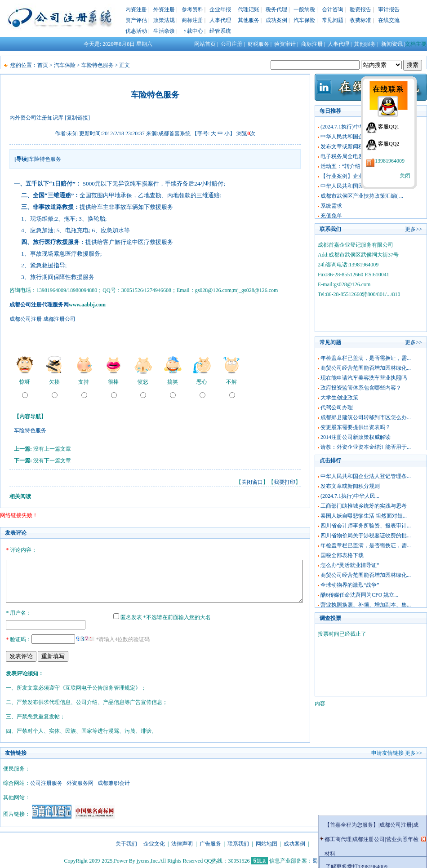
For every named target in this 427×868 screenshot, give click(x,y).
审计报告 (389, 9)
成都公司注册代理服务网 (39, 305)
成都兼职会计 (114, 782)
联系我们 (238, 842)
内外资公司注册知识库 (36, 118)
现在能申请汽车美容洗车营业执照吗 (364, 378)
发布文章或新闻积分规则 (350, 146)
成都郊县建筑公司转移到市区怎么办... (366, 417)
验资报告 (360, 9)
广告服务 (210, 842)
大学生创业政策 (339, 398)
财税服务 (258, 44)
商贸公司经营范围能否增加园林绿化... (366, 368)
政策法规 (164, 20)
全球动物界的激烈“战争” (350, 585)
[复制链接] (77, 118)
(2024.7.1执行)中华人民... (350, 127)
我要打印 (285, 482)
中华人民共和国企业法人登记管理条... (366, 476)
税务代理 (276, 9)
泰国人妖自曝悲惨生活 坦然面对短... (364, 516)
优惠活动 (136, 31)
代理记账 (249, 9)
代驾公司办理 (337, 407)
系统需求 (331, 206)
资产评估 (136, 20)
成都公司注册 (26, 319)
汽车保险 (304, 20)
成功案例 (276, 20)
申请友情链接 (387, 752)
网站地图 (267, 842)
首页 (43, 65)
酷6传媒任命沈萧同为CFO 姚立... (359, 595)
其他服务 (249, 20)
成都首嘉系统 (174, 133)
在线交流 (389, 20)
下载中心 (192, 31)
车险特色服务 (98, 65)
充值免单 (331, 216)
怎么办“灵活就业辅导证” (350, 565)
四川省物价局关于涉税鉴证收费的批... (366, 536)
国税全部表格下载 (342, 555)
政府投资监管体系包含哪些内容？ (361, 388)
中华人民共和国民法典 (347, 186)
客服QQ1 (389, 127)
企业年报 (220, 9)
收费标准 (360, 20)
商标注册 (192, 20)
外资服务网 (80, 782)
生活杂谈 (164, 31)
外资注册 (164, 9)
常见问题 (333, 20)
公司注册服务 (46, 782)
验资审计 (285, 44)
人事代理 (220, 20)
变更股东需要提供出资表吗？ (356, 427)
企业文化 (154, 842)
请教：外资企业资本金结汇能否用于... (366, 447)
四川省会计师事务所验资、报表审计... (366, 526)
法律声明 (182, 842)
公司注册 (231, 44)
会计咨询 (333, 9)
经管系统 (220, 31)
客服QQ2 (389, 144)
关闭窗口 (252, 482)
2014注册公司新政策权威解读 (356, 437)
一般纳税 (304, 9)
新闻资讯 (392, 44)
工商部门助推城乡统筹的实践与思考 (364, 506)
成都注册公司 (59, 319)
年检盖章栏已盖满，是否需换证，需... (366, 358)
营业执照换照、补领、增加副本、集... (366, 605)
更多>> (414, 229)
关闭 (405, 176)
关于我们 (126, 842)
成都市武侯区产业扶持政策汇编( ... (362, 196)
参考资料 (192, 9)
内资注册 (136, 9)
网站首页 (205, 44)
